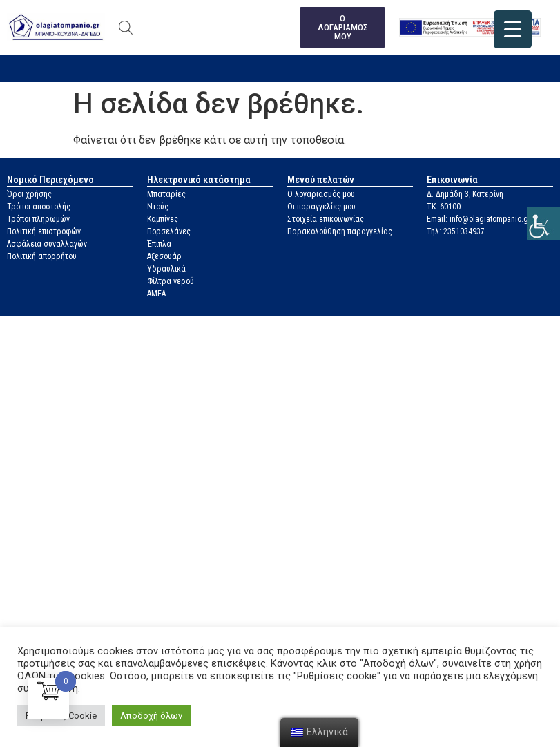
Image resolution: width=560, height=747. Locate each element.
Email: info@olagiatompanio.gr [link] (479, 219)
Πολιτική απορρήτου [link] (42, 256)
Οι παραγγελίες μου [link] (321, 207)
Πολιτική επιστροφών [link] (44, 231)
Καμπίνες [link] (163, 219)
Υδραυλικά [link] (166, 269)
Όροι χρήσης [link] (29, 194)
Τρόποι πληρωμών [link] (38, 219)
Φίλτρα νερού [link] (171, 281)
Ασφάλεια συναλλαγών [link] (47, 244)
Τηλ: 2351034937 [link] (456, 231)
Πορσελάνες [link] (169, 231)
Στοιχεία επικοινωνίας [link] (326, 219)
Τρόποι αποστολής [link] (39, 207)
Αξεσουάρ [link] (164, 256)
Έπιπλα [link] (159, 244)
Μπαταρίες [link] (166, 194)
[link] (543, 224)
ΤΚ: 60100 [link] (444, 207)
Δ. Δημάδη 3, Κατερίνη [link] (465, 194)
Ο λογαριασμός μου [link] (321, 194)
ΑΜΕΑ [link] (156, 294)
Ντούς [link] (158, 207)
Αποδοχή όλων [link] (151, 716)
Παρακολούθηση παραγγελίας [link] (340, 231)
